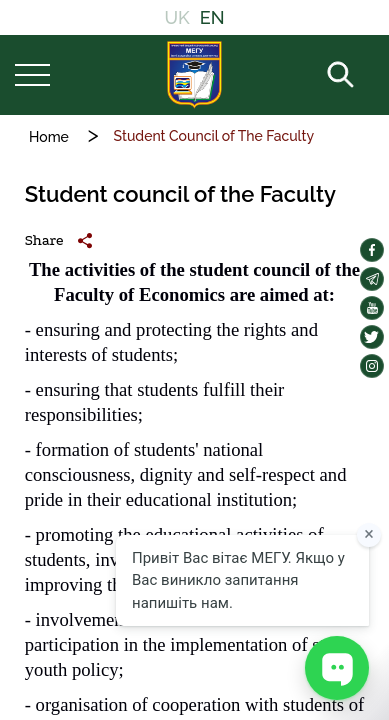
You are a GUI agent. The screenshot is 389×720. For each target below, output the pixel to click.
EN (212, 17)
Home (49, 137)
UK (176, 17)
